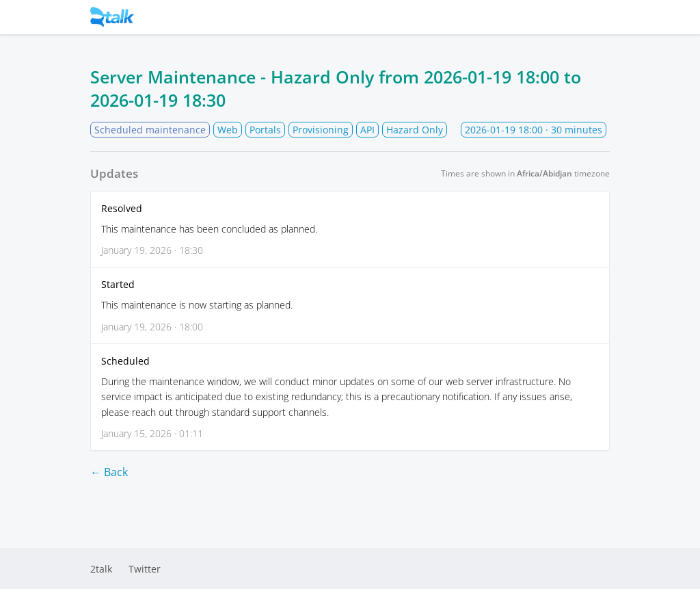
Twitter (145, 569)
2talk (101, 569)
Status (137, 17)
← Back (109, 472)
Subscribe (561, 17)
